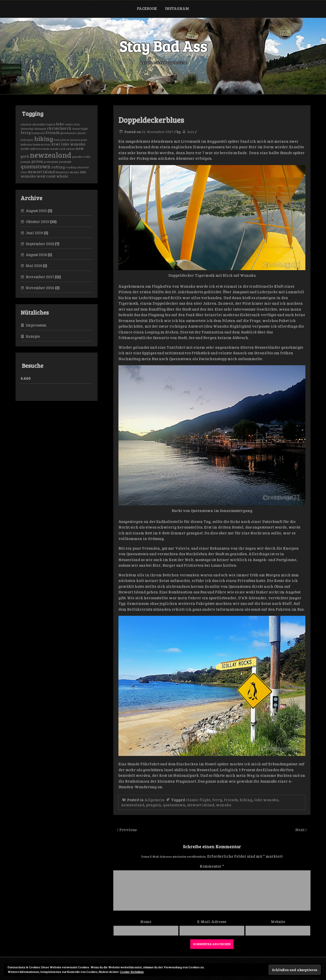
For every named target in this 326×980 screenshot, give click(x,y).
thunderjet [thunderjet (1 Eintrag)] (62, 172)
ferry (217, 800)
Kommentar (212, 866)
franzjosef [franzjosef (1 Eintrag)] (38, 133)
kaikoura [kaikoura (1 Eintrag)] (26, 144)
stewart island (201, 805)
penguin (154, 805)
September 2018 (40, 244)
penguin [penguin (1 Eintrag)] (26, 162)
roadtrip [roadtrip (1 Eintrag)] (71, 167)
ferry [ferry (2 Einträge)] (26, 133)
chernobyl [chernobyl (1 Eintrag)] (27, 129)
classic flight (198, 800)
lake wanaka (266, 800)
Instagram (177, 8)
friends (231, 800)
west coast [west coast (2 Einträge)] (46, 176)
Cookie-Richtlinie (132, 972)
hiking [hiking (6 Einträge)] (44, 138)
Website (278, 922)
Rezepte (33, 336)
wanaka (224, 805)
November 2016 (40, 288)
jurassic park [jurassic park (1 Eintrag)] (79, 140)
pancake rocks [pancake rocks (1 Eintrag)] (81, 157)
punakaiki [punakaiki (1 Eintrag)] (65, 162)
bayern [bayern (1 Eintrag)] (51, 124)
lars (191, 132)
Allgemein (154, 800)
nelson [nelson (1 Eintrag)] (71, 149)
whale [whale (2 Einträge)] (62, 176)
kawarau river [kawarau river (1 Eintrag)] (42, 144)
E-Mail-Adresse (212, 922)
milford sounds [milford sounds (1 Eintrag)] (40, 149)
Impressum (36, 325)
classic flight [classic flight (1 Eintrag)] (80, 129)
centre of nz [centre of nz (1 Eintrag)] (72, 124)
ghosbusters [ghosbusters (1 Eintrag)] (69, 133)
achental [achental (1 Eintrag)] (26, 124)
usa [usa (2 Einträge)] (83, 172)
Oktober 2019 (37, 222)
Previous (128, 830)
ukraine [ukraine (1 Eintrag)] (74, 172)
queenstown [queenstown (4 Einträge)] (36, 166)
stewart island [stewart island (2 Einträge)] (41, 172)
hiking (246, 800)
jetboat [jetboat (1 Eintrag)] (65, 140)
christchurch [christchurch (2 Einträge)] (59, 128)
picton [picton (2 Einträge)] (37, 161)
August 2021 (36, 211)
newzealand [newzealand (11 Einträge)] (51, 155)
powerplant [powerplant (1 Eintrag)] (51, 162)
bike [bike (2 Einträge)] (60, 124)
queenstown (174, 805)
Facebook (147, 8)
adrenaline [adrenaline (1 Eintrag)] (39, 124)
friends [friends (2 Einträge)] (53, 133)
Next (300, 830)
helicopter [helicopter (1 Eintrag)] (27, 140)
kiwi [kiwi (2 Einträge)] (56, 144)
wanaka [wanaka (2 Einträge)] (28, 176)
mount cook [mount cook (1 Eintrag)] (58, 149)
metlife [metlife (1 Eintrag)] (25, 149)
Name (146, 922)
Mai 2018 (34, 266)
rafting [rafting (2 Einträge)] (58, 167)
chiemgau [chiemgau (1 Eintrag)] (40, 129)
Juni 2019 (34, 233)
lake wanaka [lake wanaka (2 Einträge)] (73, 144)
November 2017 (40, 277)
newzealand (133, 805)
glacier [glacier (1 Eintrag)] (82, 133)
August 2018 (36, 255)
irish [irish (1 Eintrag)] (57, 140)
